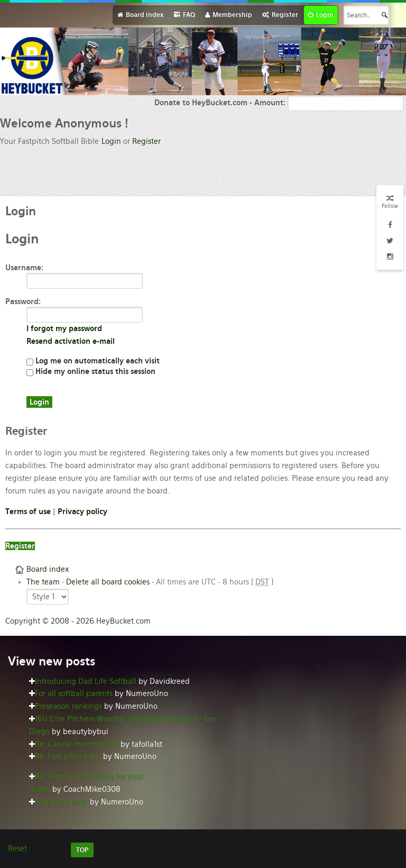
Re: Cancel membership (77, 744)
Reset (17, 848)
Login (111, 141)
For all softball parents (74, 693)
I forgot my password (64, 328)
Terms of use (28, 511)
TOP (82, 850)
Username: (24, 268)
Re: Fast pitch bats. (68, 756)
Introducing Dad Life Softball (86, 681)
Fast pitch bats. (61, 802)
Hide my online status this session (91, 371)
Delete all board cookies (108, 582)
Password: (23, 301)
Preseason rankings (68, 706)
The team (43, 582)
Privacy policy (82, 511)
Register (146, 141)
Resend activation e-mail (71, 341)
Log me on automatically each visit (93, 361)
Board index (48, 569)
